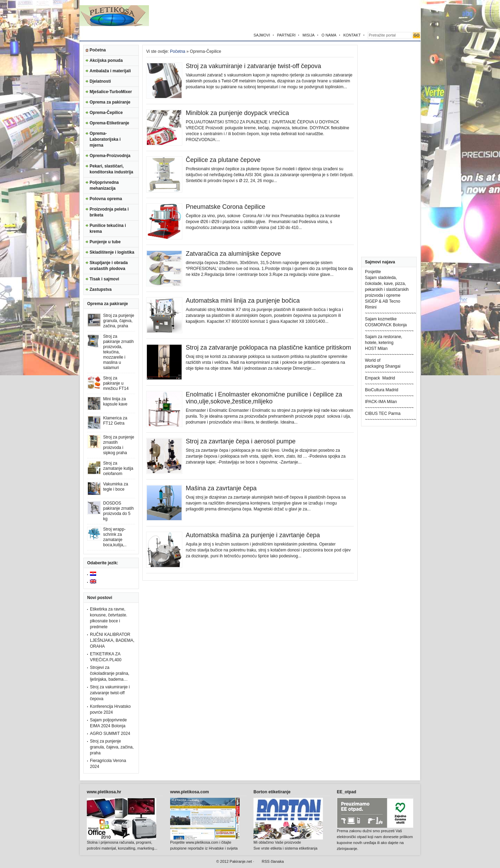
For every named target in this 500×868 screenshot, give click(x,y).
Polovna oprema (106, 199)
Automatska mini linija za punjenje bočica (243, 301)
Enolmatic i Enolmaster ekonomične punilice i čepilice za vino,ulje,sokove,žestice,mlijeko (264, 398)
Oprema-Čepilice (106, 113)
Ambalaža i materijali (110, 71)
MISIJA (309, 35)
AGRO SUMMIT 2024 (110, 734)
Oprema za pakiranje (110, 102)
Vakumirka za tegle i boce (116, 487)
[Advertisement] (339, 16)
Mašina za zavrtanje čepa (221, 488)
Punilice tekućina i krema (108, 228)
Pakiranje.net (241, 861)
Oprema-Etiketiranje (109, 123)
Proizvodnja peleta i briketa (109, 212)
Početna (98, 50)
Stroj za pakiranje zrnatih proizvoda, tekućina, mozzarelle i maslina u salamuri (118, 352)
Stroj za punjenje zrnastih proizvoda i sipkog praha (119, 445)
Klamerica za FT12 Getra (115, 421)
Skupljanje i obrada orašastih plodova (109, 266)
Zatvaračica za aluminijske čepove (233, 254)
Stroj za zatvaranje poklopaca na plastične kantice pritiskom (268, 347)
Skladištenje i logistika (112, 252)
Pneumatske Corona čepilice (226, 207)
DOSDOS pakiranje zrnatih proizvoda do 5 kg (118, 511)
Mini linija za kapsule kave (115, 402)
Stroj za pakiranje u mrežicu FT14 (116, 383)
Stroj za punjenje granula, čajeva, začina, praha (119, 321)
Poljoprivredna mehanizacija (104, 185)
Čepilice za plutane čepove (223, 160)
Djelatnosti (100, 81)
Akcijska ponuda (106, 60)
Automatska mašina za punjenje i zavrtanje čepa (253, 535)
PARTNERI (286, 35)
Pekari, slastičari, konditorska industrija (111, 169)
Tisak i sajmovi (104, 279)
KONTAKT (352, 35)
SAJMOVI (262, 35)
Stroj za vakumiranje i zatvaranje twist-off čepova (110, 693)
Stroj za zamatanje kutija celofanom (118, 468)
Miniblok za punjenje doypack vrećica (237, 113)
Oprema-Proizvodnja (110, 156)
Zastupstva (101, 289)
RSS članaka (273, 861)
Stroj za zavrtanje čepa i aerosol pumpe (241, 441)
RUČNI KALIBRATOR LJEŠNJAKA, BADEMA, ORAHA (112, 640)
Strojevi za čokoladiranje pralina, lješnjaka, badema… (110, 673)
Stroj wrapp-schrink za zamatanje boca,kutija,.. (115, 537)
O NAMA (329, 35)
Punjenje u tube (105, 242)
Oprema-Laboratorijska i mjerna (105, 139)
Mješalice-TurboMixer (111, 92)
